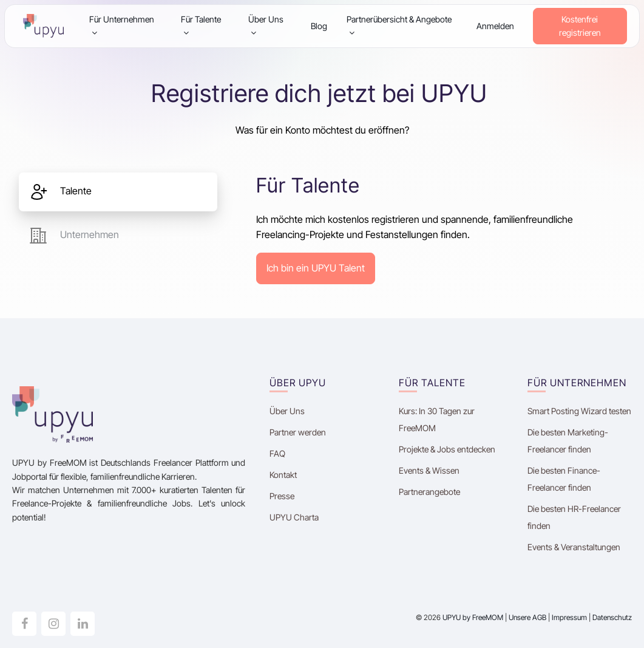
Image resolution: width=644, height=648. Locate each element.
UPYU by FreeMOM (473, 617)
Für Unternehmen (122, 26)
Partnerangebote (429, 492)
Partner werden (298, 432)
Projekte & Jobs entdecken (447, 449)
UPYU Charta (294, 517)
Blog (319, 26)
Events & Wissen (429, 470)
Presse (282, 496)
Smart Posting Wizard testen (579, 411)
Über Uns (266, 26)
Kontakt (283, 475)
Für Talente (201, 26)
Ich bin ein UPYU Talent (316, 268)
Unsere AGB (527, 617)
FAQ (277, 453)
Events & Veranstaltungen (574, 547)
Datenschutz (612, 617)
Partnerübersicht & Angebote (399, 26)
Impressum (569, 617)
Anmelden (495, 26)
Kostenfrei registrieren (580, 26)
